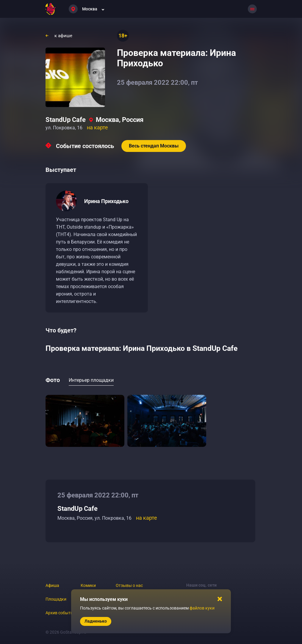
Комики (88, 585)
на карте (97, 127)
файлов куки (202, 608)
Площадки (56, 599)
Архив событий (60, 613)
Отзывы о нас (129, 585)
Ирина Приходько (106, 201)
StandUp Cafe (66, 120)
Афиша (52, 585)
